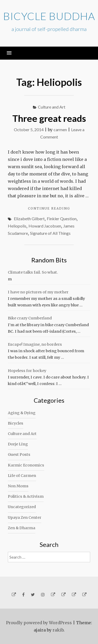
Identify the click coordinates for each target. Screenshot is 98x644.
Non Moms (18, 486)
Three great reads (49, 118)
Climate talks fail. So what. (33, 272)
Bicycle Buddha (49, 16)
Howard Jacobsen (45, 226)
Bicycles (16, 423)
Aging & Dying (22, 413)
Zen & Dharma (22, 528)
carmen (60, 130)
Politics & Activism (26, 496)
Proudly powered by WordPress (39, 623)
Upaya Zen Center (25, 517)
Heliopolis (17, 226)
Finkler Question (62, 219)
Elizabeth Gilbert (29, 219)
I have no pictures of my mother (38, 292)
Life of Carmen (22, 476)
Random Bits (49, 260)
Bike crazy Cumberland (30, 318)
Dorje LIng (18, 444)
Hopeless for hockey (27, 371)
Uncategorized (22, 507)
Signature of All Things (50, 233)
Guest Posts (19, 454)
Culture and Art (52, 107)
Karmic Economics (26, 465)
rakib (58, 630)
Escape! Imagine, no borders (35, 344)
